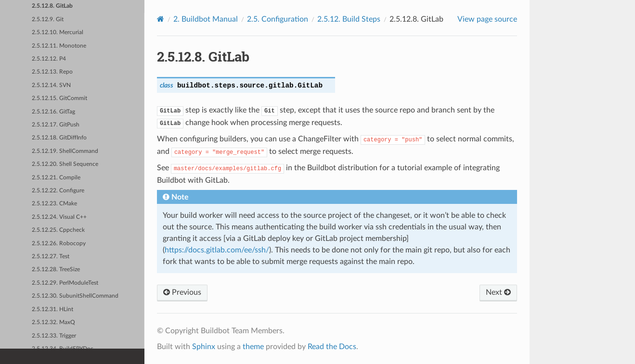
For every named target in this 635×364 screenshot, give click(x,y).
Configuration (278, 19)
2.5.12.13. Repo (52, 72)
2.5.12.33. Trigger (54, 336)
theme (253, 347)
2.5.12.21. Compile (56, 178)
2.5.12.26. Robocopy (59, 244)
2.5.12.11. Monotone (59, 46)
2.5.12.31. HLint (52, 309)
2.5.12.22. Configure (58, 191)
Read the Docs (332, 347)
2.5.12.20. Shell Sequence (65, 164)
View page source (487, 19)
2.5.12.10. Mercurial (58, 32)
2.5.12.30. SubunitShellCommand (75, 296)
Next (498, 292)
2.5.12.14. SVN (51, 85)
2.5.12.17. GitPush (56, 125)
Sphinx (204, 347)
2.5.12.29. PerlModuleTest (65, 283)
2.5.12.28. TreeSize (56, 270)
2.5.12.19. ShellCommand (65, 151)
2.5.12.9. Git (48, 19)
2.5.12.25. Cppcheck (58, 230)
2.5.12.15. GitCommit (59, 98)
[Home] (161, 19)
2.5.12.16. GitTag (53, 112)
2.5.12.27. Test (51, 257)
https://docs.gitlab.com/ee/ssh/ (217, 250)
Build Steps (349, 19)
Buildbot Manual (206, 19)
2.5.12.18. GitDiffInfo (59, 138)
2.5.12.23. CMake (54, 204)
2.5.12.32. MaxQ (53, 322)
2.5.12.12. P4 (49, 59)
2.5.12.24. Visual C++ (59, 217)
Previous (182, 292)
